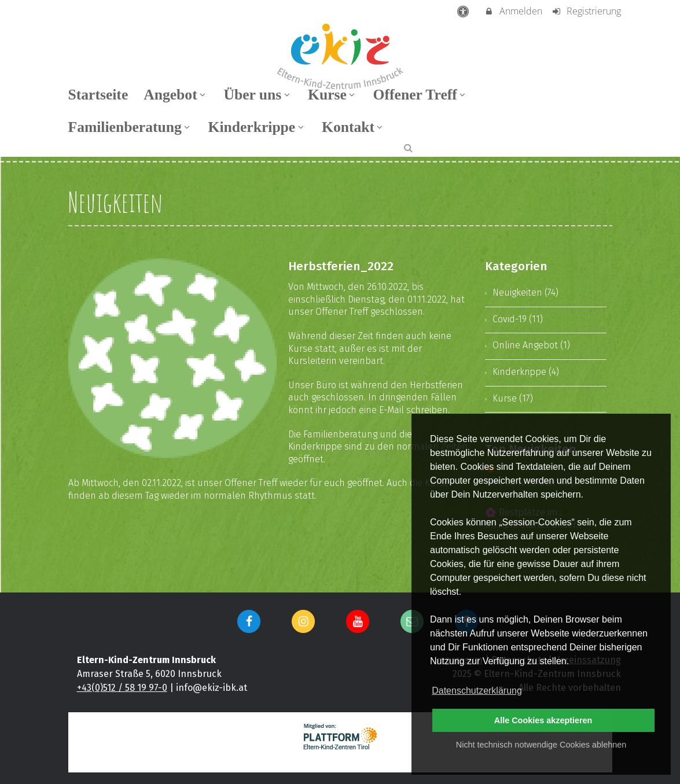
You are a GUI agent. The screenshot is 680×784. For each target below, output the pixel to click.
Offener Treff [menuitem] (421, 95)
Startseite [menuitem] (98, 95)
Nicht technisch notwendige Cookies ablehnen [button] (541, 745)
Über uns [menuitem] (258, 95)
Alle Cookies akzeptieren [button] (543, 720)
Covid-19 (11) (518, 319)
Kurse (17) (513, 398)
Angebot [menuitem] (176, 95)
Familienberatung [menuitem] (131, 127)
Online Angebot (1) (531, 345)
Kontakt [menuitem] (354, 127)
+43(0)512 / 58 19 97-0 (122, 688)
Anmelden (513, 11)
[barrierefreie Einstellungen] (464, 11)
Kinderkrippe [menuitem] (257, 127)
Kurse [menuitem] (333, 95)
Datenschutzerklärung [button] (477, 691)
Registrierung (586, 11)
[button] (408, 147)
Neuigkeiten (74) (525, 292)
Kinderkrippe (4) (526, 372)
